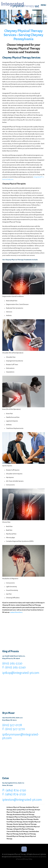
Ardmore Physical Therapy (16, 807)
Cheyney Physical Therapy (16, 827)
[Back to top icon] (24, 849)
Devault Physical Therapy (15, 836)
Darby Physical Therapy (27, 834)
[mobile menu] (45, 5)
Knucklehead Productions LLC (31, 857)
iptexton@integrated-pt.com (22, 800)
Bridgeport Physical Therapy (17, 817)
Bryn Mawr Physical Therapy (23, 819)
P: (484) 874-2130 (14, 790)
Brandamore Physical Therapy (23, 815)
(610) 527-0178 (12, 725)
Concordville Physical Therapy (17, 831)
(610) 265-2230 (12, 663)
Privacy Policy (28, 859)
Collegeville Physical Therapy (23, 829)
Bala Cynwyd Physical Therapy (23, 810)
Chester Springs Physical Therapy (25, 824)
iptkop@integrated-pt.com (21, 673)
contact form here (16, 612)
